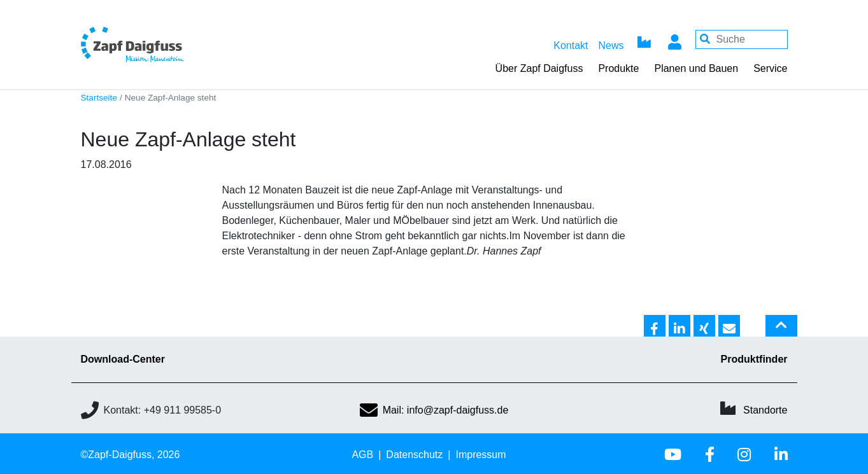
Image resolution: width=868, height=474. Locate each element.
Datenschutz (414, 455)
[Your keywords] (742, 39)
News (611, 45)
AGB (362, 455)
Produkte (618, 68)
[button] (655, 326)
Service (770, 68)
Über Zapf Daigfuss (539, 68)
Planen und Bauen (696, 68)
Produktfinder (754, 359)
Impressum (480, 455)
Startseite (99, 98)
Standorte (765, 410)
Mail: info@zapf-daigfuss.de (434, 410)
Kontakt (571, 45)
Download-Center (123, 359)
